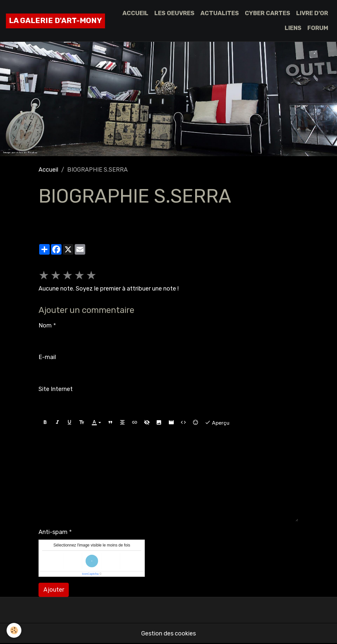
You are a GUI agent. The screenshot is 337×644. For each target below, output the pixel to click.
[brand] (55, 21)
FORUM (318, 28)
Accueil (48, 170)
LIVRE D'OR (312, 13)
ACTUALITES (220, 13)
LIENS (293, 28)
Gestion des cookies (168, 633)
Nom (45, 325)
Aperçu (217, 422)
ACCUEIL (135, 13)
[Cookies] (14, 630)
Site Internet (56, 389)
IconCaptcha (90, 574)
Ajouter (54, 590)
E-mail (47, 357)
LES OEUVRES (174, 13)
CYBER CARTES (268, 13)
